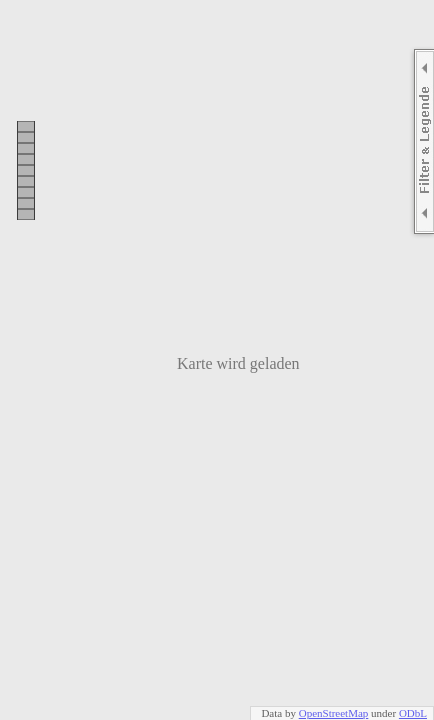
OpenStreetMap (334, 713)
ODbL (413, 713)
